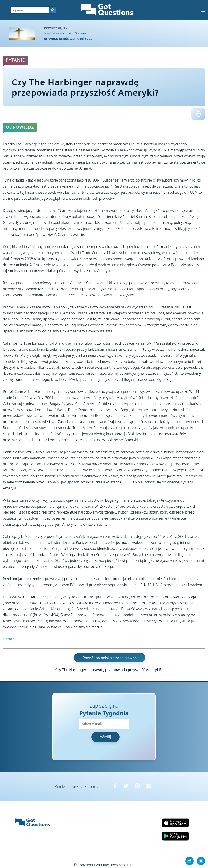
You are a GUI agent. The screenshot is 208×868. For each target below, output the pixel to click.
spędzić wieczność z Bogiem (65, 33)
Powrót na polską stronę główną (110, 658)
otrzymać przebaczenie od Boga (68, 39)
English (9, 639)
